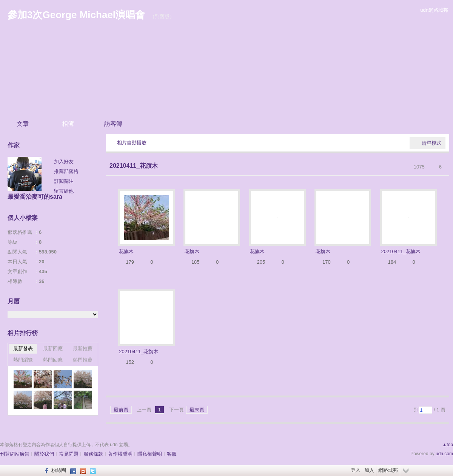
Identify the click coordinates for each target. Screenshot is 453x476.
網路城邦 (388, 470)
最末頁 (197, 410)
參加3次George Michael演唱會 (76, 15)
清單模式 (431, 143)
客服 (172, 454)
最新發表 (23, 348)
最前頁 (121, 410)
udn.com (444, 454)
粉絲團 (59, 470)
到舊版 (162, 16)
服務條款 (93, 454)
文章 (23, 124)
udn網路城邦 (434, 10)
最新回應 (53, 348)
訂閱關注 (64, 181)
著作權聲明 (120, 454)
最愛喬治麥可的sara (35, 197)
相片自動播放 (132, 143)
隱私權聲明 (150, 454)
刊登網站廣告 (15, 454)
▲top (448, 445)
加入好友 (64, 161)
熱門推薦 (83, 360)
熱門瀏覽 (23, 360)
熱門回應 (53, 360)
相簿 (68, 124)
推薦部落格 (66, 171)
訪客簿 (113, 124)
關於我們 (44, 454)
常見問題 (69, 454)
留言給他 (64, 191)
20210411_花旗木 (134, 166)
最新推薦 (83, 348)
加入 (369, 470)
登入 (356, 470)
